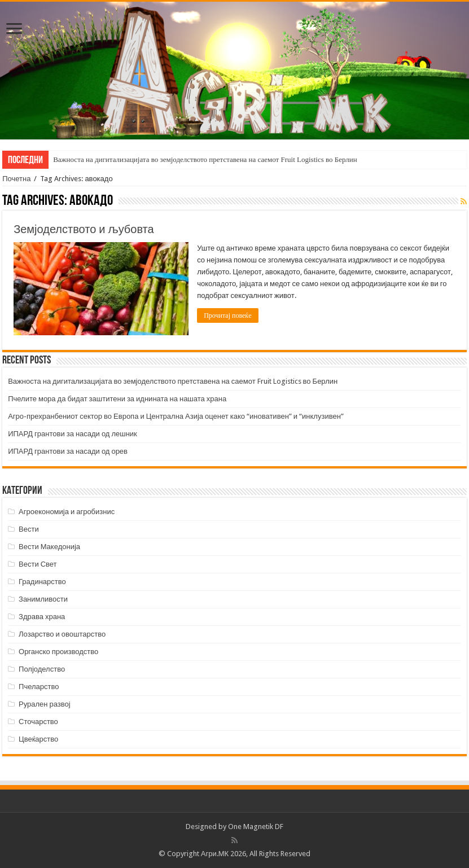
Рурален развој (45, 704)
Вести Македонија (49, 547)
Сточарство (38, 722)
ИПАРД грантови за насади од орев (68, 451)
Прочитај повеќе (227, 315)
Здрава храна (42, 617)
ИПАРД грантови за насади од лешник (73, 434)
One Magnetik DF (256, 827)
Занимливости (43, 599)
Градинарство (42, 582)
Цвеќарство (38, 739)
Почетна (16, 179)
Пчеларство (39, 687)
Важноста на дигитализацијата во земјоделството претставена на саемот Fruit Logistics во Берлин (205, 159)
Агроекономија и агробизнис (67, 512)
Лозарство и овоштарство (62, 634)
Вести (29, 529)
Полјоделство (42, 669)
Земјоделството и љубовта (84, 229)
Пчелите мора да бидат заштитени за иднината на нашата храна (117, 399)
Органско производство (58, 652)
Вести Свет (38, 564)
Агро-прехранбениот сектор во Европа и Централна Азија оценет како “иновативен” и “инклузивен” (176, 416)
